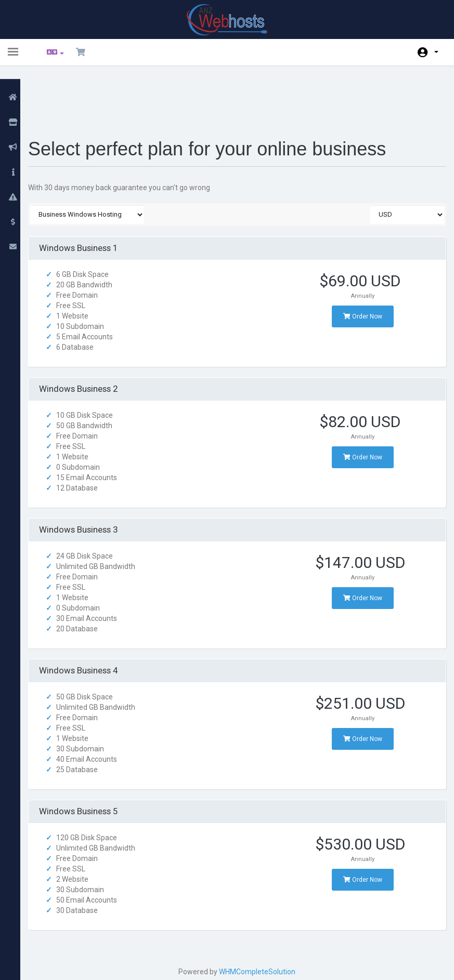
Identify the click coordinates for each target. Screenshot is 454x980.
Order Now (359, 262)
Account (436, 52)
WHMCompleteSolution (260, 917)
